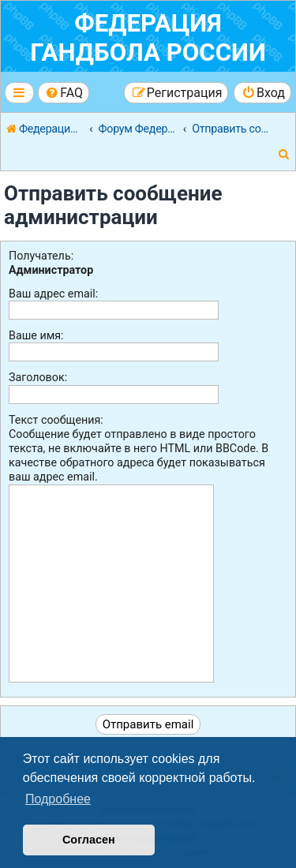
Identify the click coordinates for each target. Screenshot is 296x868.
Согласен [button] (89, 840)
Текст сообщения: (56, 420)
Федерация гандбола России (148, 38)
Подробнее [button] (58, 799)
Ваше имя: (36, 335)
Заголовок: (38, 377)
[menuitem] (64, 93)
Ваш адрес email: (53, 294)
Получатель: (41, 256)
